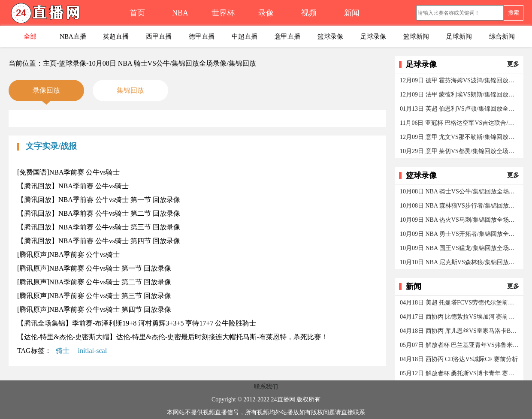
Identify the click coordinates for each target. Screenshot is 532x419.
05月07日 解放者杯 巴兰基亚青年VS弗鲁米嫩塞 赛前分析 (460, 345)
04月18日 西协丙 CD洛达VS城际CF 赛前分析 (459, 359)
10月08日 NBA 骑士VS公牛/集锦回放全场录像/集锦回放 (460, 191)
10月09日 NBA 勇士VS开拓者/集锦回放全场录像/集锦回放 (460, 234)
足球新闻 (459, 36)
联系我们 (266, 387)
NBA (180, 13)
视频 (309, 13)
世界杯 (223, 13)
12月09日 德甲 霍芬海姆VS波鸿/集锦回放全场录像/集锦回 (460, 80)
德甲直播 (202, 36)
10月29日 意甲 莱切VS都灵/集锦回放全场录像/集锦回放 (460, 151)
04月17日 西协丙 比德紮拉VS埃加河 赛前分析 (460, 317)
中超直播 (245, 36)
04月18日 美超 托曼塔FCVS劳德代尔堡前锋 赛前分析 (460, 303)
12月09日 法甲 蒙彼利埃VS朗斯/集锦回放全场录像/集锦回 (460, 95)
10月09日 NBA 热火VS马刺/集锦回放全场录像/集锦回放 (460, 220)
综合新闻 (502, 36)
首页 (137, 13)
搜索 (514, 13)
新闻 (352, 13)
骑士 (63, 351)
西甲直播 (159, 36)
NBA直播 (73, 36)
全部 (30, 36)
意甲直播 (287, 36)
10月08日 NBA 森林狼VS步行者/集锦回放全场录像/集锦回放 (460, 206)
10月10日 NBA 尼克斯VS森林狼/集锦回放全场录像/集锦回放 (460, 262)
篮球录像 (330, 36)
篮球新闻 (416, 36)
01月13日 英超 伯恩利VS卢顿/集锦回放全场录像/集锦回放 (460, 109)
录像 (266, 13)
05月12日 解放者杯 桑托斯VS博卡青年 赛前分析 (460, 373)
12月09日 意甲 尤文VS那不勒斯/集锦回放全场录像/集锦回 (460, 137)
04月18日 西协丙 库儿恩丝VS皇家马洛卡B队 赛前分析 (460, 331)
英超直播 (116, 36)
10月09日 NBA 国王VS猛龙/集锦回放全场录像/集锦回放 (460, 248)
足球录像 (373, 36)
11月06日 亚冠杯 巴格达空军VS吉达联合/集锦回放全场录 (460, 123)
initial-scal (93, 351)
